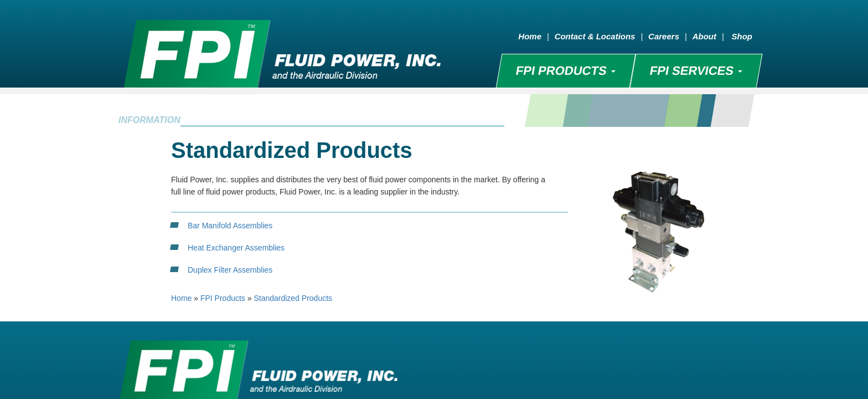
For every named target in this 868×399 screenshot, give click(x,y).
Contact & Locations (595, 36)
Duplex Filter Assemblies (230, 270)
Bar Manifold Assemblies (230, 226)
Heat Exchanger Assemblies (236, 248)
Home (530, 36)
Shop (742, 36)
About (704, 36)
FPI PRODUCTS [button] (565, 71)
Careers (664, 36)
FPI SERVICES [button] (696, 71)
